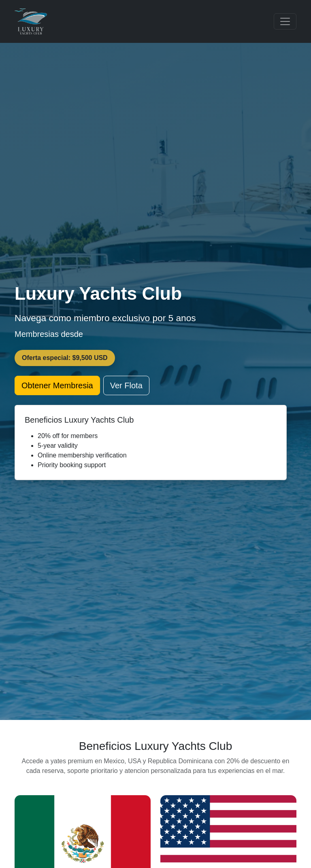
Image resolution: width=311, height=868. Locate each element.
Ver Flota (126, 385)
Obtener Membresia (57, 385)
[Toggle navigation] (285, 21)
